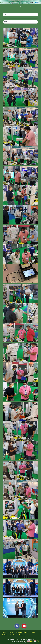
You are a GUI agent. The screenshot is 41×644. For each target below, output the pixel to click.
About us (22, 635)
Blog (11, 632)
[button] (20, 15)
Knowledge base (22, 632)
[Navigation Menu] (20, 6)
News (33, 632)
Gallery (5, 635)
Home (4, 632)
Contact (13, 635)
